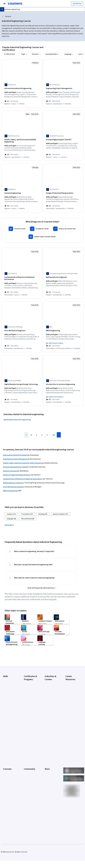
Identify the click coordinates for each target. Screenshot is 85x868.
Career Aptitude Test (73, 685)
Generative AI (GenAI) (10, 701)
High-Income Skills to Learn (72, 700)
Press (47, 763)
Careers (6, 773)
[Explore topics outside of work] (42, 234)
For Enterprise (8, 797)
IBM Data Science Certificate (30, 724)
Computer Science (51, 689)
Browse (8, 16)
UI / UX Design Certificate (28, 743)
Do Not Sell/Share (51, 801)
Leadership (7, 769)
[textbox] (43, 9)
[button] (10, 520)
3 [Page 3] (42, 430)
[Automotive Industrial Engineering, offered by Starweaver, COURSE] (22, 89)
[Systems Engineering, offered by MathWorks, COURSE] (22, 192)
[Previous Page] (26, 430)
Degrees (6, 794)
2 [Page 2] (36, 430)
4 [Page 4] (47, 430)
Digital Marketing (9, 694)
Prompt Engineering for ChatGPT (16, 462)
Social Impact (8, 810)
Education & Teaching (52, 695)
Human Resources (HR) (51, 710)
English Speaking (9, 698)
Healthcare (48, 705)
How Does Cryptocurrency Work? (71, 706)
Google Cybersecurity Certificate (29, 688)
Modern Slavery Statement (50, 797)
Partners (27, 766)
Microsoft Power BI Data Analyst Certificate (30, 736)
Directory (48, 789)
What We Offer (8, 766)
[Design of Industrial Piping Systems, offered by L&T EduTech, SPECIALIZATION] (63, 192)
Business (48, 685)
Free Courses (8, 814)
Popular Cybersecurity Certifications (70, 727)
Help (46, 776)
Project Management (10, 711)
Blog (25, 773)
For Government (9, 800)
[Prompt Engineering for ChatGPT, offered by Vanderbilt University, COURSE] (63, 139)
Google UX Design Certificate (30, 713)
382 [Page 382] (54, 430)
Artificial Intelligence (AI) (10, 683)
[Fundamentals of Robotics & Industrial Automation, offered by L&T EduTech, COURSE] (22, 276)
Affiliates (48, 793)
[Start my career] (18, 226)
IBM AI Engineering (10, 486)
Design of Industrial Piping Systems (17, 470)
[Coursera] (15, 4)
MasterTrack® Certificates (8, 789)
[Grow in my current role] (65, 226)
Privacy (47, 773)
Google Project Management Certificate (29, 706)
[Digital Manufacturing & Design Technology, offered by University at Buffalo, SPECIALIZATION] (22, 381)
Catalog (6, 776)
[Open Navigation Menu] (4, 4)
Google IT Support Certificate (30, 700)
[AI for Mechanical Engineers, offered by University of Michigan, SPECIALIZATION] (22, 328)
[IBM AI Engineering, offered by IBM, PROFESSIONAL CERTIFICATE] (63, 328)
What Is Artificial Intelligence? (71, 747)
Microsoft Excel (8, 704)
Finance (47, 702)
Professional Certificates (7, 784)
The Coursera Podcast (28, 777)
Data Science (49, 692)
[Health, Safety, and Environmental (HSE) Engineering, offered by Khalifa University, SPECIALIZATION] (22, 140)
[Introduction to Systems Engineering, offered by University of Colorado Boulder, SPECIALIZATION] (63, 381)
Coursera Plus (8, 779)
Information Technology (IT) (50, 715)
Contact (47, 783)
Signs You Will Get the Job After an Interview (73, 740)
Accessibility (49, 779)
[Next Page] (59, 430)
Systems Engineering (11, 466)
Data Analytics (8, 691)
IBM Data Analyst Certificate (29, 718)
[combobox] (43, 9)
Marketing (48, 719)
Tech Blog (27, 782)
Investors (48, 766)
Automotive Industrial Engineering (16, 450)
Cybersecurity (8, 688)
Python (5, 714)
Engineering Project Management (16, 454)
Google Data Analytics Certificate (31, 694)
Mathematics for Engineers (13, 478)
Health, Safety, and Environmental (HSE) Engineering (23, 458)
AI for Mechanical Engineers (14, 482)
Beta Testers (28, 769)
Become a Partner (9, 807)
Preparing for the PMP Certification (71, 734)
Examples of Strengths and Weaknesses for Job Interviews (72, 692)
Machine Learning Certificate (30, 729)
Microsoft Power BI (9, 708)
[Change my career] (40, 226)
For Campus (7, 804)
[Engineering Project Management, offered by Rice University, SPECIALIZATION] (63, 89)
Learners (27, 763)
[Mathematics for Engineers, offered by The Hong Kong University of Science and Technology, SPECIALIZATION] (63, 275)
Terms (47, 769)
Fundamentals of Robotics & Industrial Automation (23, 474)
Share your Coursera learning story (10, 818)
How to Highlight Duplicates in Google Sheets (72, 714)
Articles (47, 786)
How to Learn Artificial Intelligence (73, 721)
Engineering (49, 699)
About (5, 763)
